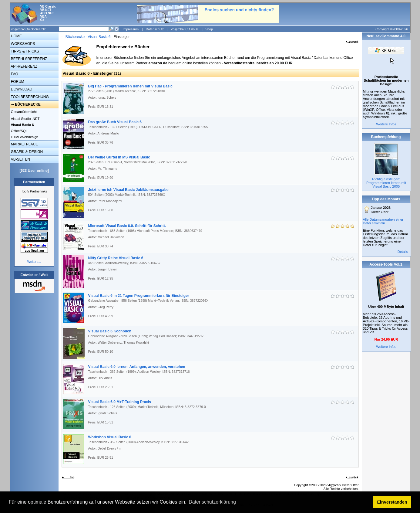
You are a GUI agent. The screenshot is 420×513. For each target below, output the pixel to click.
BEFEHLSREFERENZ (29, 59)
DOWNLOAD (21, 89)
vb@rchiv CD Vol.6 (185, 29)
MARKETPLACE (24, 144)
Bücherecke (75, 37)
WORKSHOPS (23, 44)
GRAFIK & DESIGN (27, 152)
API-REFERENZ (24, 66)
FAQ (14, 74)
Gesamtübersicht (24, 112)
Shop (209, 29)
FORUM (17, 82)
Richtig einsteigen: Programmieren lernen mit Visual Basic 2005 (386, 183)
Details (403, 252)
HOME (16, 36)
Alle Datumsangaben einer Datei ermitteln (383, 221)
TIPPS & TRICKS (25, 51)
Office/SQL (19, 131)
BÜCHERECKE (28, 104)
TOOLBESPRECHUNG (29, 97)
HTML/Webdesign (24, 137)
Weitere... (34, 262)
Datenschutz (155, 29)
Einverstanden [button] (392, 502)
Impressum (131, 29)
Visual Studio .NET (25, 119)
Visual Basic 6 (100, 37)
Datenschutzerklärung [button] (212, 502)
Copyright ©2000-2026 (392, 29)
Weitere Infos (386, 124)
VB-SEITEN (20, 159)
